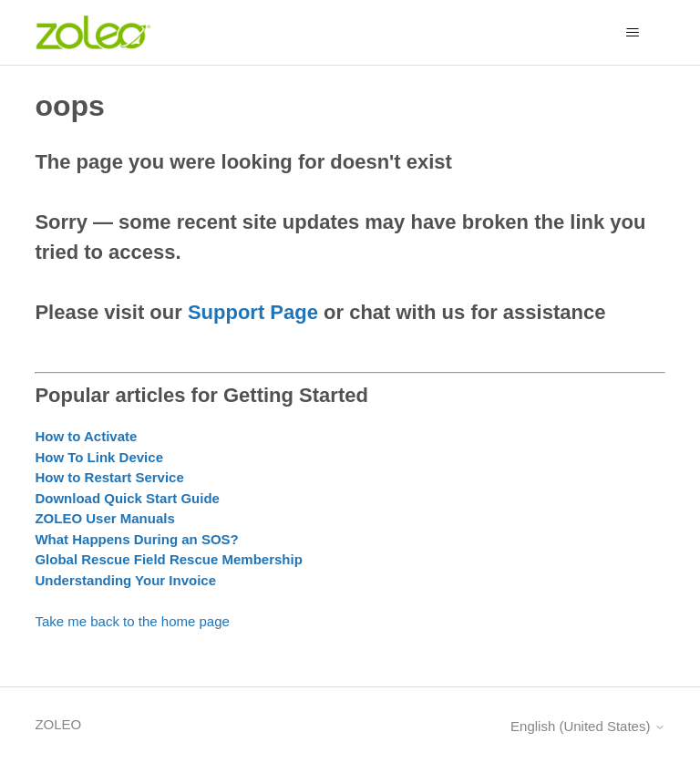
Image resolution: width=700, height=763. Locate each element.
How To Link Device (99, 457)
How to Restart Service (109, 477)
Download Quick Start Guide (127, 498)
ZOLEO (58, 724)
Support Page (253, 312)
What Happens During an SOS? (136, 539)
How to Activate (86, 436)
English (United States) (588, 726)
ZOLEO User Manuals (104, 518)
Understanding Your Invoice (125, 580)
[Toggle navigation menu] (633, 33)
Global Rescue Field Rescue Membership (168, 559)
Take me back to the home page (132, 621)
